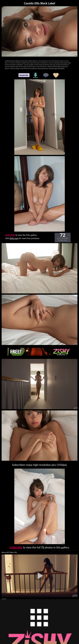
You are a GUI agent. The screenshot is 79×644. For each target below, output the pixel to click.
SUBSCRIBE (10, 235)
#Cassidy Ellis (24, 75)
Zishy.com (14, 238)
